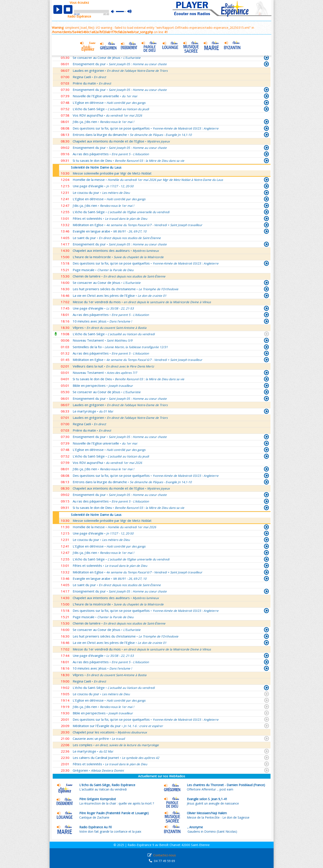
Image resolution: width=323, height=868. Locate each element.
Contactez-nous (165, 855)
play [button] (58, 9)
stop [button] (68, 9)
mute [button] (115, 12)
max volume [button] (130, 12)
